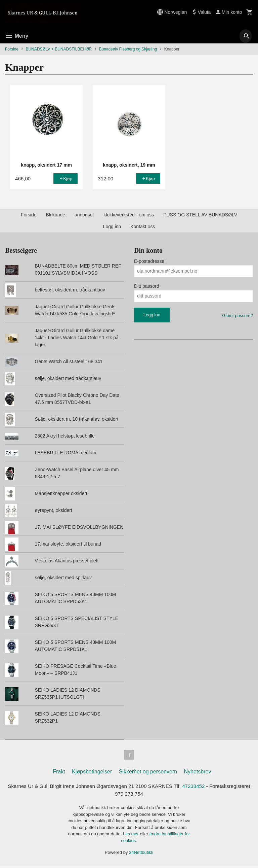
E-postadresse (149, 261)
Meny (17, 36)
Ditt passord (147, 286)
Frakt (59, 773)
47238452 (220, 788)
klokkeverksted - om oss (129, 215)
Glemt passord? (238, 316)
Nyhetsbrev (198, 773)
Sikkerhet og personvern (148, 773)
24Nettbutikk (141, 855)
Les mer (132, 836)
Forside (12, 49)
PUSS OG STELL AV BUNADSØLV (200, 215)
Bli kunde (55, 215)
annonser (84, 215)
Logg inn (112, 227)
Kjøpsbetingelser (92, 773)
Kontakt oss (143, 227)
